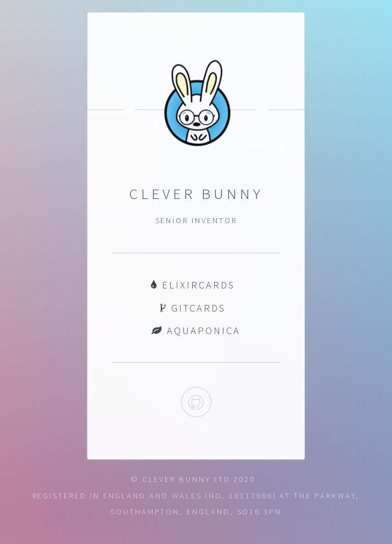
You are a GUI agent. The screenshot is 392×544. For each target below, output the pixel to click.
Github (196, 403)
